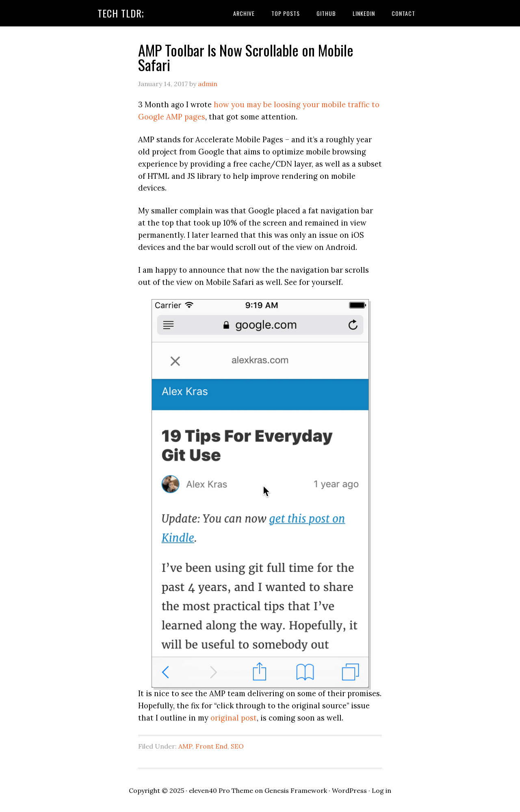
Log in (381, 790)
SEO (237, 746)
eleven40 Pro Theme (221, 790)
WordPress (349, 790)
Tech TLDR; (121, 13)
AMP (185, 746)
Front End (211, 746)
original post (234, 718)
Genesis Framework (296, 790)
